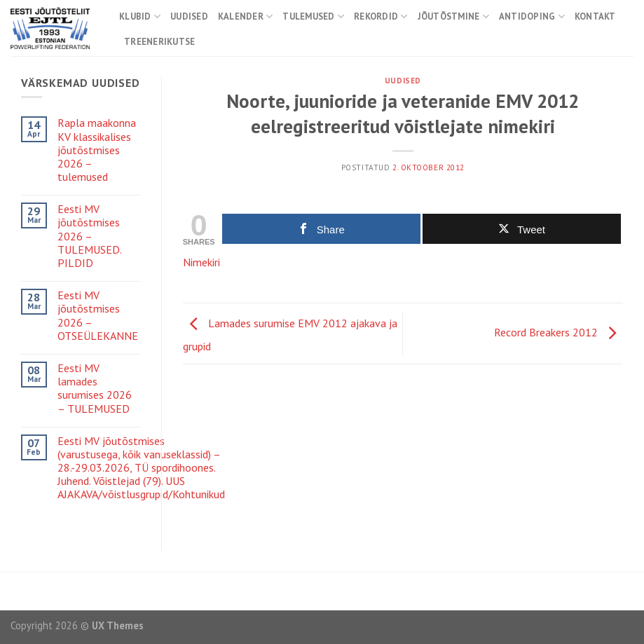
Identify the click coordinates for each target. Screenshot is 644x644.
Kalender (246, 16)
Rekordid (381, 16)
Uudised (189, 16)
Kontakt (595, 16)
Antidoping (532, 16)
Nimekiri (201, 262)
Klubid (140, 16)
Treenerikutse (159, 42)
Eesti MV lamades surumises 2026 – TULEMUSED (95, 389)
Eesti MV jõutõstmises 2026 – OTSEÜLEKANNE (98, 316)
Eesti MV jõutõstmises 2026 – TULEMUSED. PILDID (89, 236)
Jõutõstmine (453, 16)
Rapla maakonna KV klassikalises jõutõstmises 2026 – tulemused (97, 150)
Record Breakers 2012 (559, 332)
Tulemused (313, 16)
